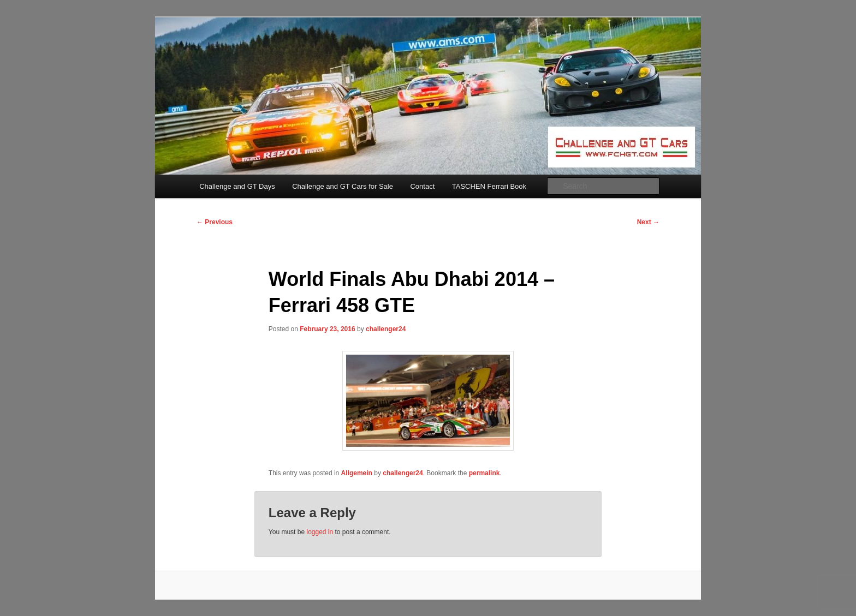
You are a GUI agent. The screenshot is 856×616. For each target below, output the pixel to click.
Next (648, 222)
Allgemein (357, 473)
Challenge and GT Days (237, 186)
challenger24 (386, 329)
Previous (215, 222)
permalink (485, 473)
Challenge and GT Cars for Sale (343, 186)
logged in (320, 532)
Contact (422, 186)
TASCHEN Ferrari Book (489, 186)
